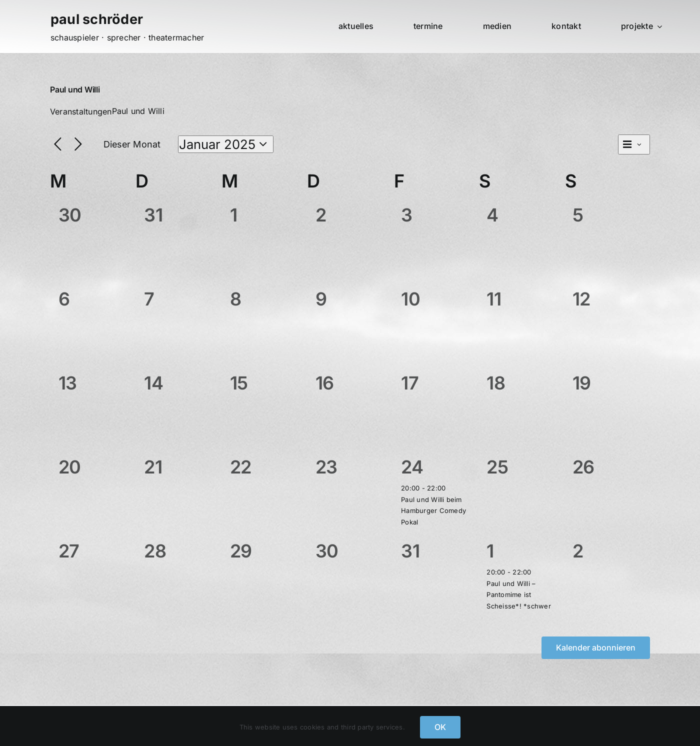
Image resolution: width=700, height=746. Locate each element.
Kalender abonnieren (596, 648)
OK (440, 727)
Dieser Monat (132, 144)
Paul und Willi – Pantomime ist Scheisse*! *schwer (518, 595)
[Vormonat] (58, 145)
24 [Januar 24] (412, 467)
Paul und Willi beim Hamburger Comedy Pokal (433, 511)
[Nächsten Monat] (78, 145)
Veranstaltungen (81, 111)
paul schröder (97, 19)
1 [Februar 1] (490, 551)
